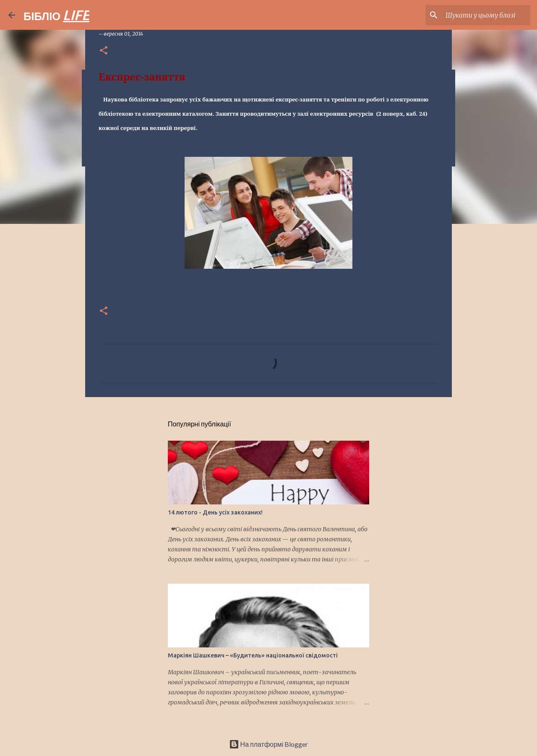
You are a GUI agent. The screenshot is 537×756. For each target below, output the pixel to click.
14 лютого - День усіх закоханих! (215, 512)
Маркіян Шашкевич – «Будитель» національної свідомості (253, 655)
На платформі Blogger (269, 744)
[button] (104, 51)
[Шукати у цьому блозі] (486, 15)
